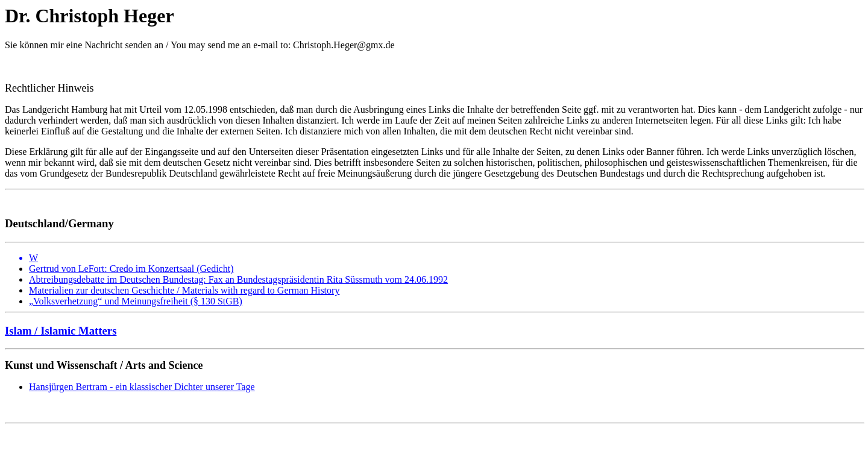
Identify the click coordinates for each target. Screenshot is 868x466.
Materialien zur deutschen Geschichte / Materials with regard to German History (184, 290)
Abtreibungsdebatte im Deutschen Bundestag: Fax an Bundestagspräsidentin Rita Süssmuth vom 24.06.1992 (238, 279)
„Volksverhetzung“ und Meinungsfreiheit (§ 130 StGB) (136, 301)
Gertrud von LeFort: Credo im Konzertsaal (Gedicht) (131, 269)
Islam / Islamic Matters (61, 331)
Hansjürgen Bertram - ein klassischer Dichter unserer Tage (142, 387)
